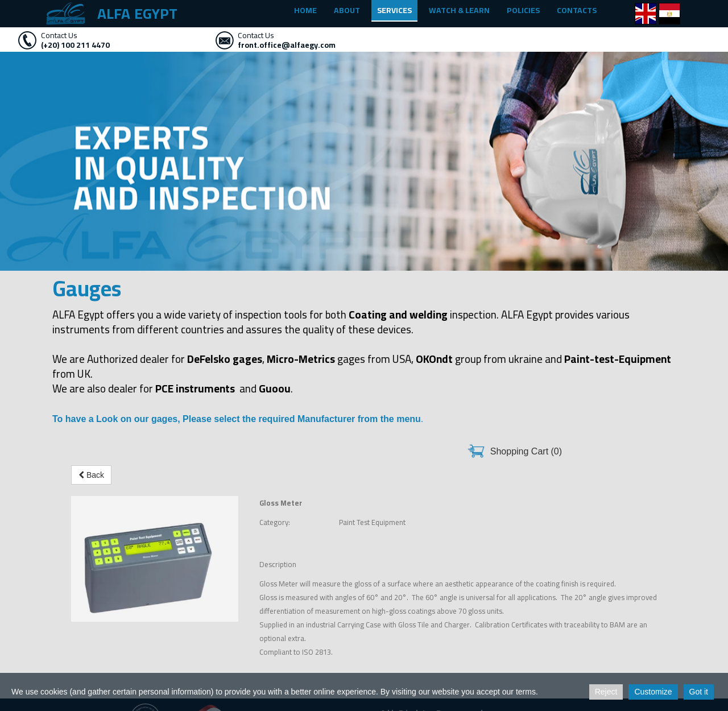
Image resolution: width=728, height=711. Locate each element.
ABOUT (347, 10)
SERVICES (394, 10)
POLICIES (523, 10)
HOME (305, 10)
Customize (653, 692)
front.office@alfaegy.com (287, 45)
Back (91, 475)
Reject (606, 692)
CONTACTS (577, 10)
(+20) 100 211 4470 (75, 45)
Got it (699, 692)
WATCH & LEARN (459, 10)
